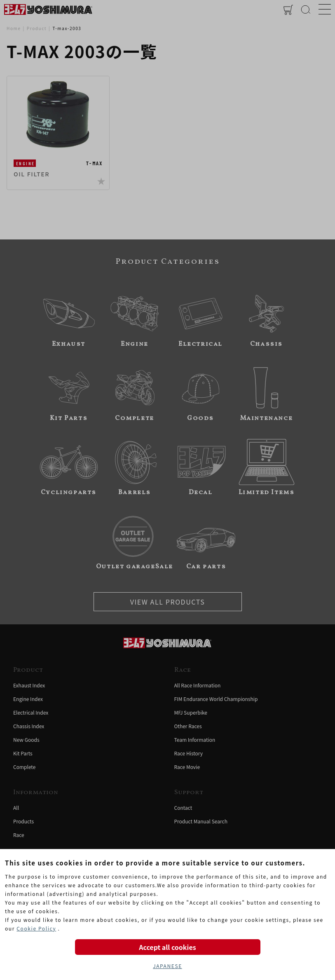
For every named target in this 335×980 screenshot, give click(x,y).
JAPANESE (167, 966)
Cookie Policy (36, 928)
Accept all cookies (167, 947)
